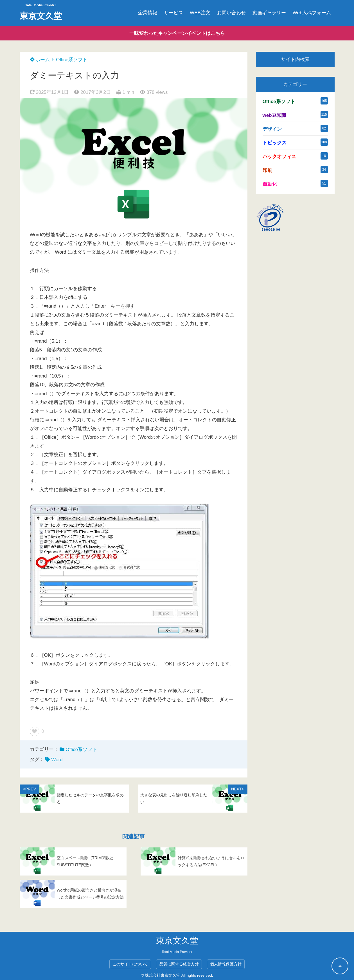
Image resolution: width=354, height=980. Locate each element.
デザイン (272, 129)
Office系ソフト (72, 60)
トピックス (275, 143)
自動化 (270, 184)
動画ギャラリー (269, 13)
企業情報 (148, 13)
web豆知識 (274, 115)
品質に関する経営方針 (179, 964)
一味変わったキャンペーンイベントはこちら (177, 33)
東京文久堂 (41, 16)
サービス (173, 13)
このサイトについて (130, 964)
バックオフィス (279, 157)
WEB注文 (200, 13)
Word (57, 760)
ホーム (40, 60)
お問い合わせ (231, 13)
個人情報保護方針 (226, 964)
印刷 (267, 170)
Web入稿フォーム (312, 13)
